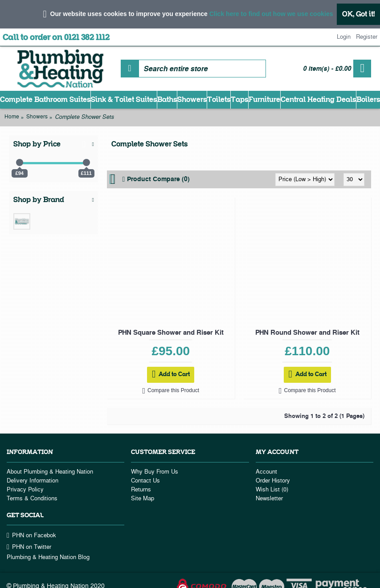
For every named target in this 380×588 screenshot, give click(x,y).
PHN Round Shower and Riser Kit (307, 333)
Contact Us (145, 481)
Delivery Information (33, 481)
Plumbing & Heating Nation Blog (48, 557)
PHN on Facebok (31, 536)
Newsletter (269, 499)
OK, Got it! (358, 14)
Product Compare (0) (158, 179)
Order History (273, 481)
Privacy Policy (25, 490)
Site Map (143, 499)
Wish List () (272, 490)
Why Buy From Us (155, 472)
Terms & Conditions (32, 499)
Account (266, 472)
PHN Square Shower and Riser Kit (171, 333)
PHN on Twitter (29, 547)
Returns (141, 490)
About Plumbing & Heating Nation (50, 472)
